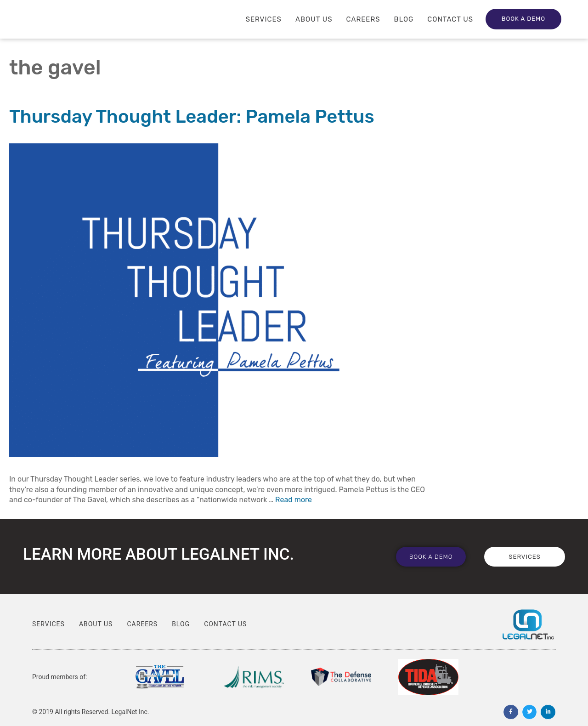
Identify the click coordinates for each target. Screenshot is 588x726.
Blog (404, 19)
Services (264, 19)
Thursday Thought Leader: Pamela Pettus (192, 116)
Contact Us (450, 19)
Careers (363, 19)
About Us (314, 19)
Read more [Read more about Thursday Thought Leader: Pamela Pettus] (294, 500)
